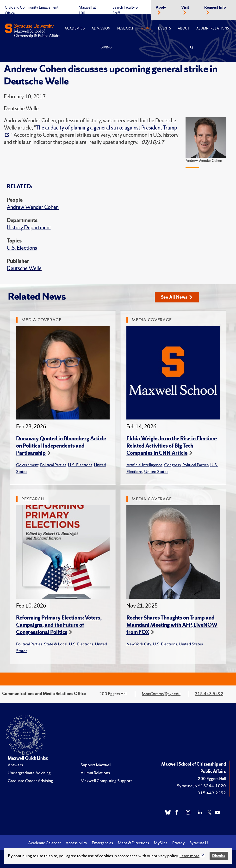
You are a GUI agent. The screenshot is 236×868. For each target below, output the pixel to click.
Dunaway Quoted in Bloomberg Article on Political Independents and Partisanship (61, 446)
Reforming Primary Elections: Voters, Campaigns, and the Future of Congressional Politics (59, 625)
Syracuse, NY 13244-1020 (201, 786)
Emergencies (102, 843)
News (146, 28)
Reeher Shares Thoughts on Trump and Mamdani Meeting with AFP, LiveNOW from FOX (172, 625)
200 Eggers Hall (212, 778)
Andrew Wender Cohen (33, 207)
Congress (172, 465)
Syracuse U (199, 843)
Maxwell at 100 (87, 10)
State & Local (56, 644)
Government (27, 465)
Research (126, 28)
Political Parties (53, 465)
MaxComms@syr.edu (161, 694)
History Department (29, 227)
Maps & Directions (133, 843)
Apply (161, 7)
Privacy (178, 843)
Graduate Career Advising (30, 781)
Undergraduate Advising (29, 773)
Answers (15, 765)
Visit (185, 7)
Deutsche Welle (24, 268)
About (184, 28)
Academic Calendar (44, 843)
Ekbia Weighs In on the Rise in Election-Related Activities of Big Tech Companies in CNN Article (172, 446)
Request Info (215, 7)
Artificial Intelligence (144, 465)
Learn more (189, 856)
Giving (106, 47)
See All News (177, 297)
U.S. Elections (22, 248)
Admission (101, 28)
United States (156, 471)
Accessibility (76, 843)
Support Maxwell (96, 765)
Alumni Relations (213, 28)
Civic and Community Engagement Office (32, 10)
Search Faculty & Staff (125, 10)
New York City (139, 644)
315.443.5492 (209, 694)
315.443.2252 (212, 793)
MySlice (161, 843)
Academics (75, 28)
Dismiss (219, 856)
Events (165, 28)
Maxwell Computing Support (106, 781)
